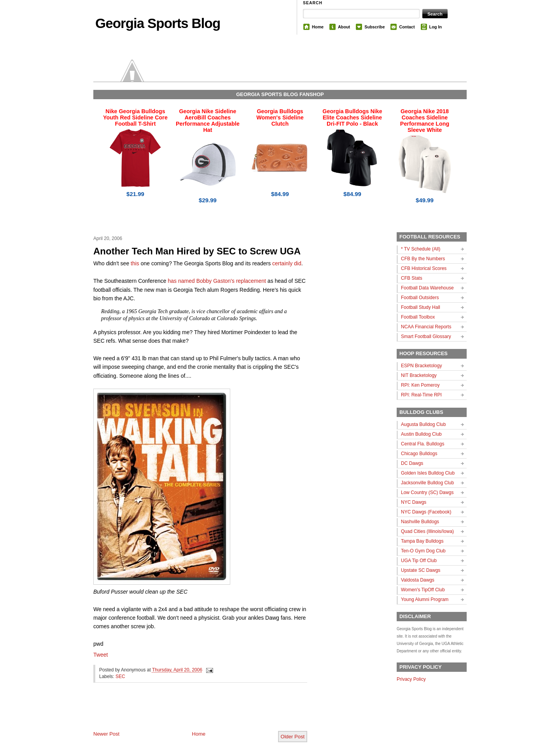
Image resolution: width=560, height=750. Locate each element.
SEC (120, 676)
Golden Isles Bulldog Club (428, 473)
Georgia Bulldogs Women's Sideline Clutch (280, 117)
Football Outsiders (420, 298)
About (344, 27)
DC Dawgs (412, 463)
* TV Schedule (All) (421, 249)
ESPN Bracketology (421, 366)
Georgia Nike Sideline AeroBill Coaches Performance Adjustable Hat (208, 121)
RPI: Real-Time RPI (421, 395)
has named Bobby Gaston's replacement (217, 281)
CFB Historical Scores (424, 268)
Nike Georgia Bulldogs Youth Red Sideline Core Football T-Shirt (135, 117)
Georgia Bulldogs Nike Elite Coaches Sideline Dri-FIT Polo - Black (352, 117)
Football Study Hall (421, 307)
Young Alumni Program (425, 599)
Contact (407, 27)
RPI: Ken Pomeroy (420, 385)
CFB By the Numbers (423, 259)
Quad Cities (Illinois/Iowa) (427, 531)
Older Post (293, 737)
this (135, 263)
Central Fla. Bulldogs (423, 444)
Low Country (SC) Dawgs (427, 492)
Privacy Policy (411, 679)
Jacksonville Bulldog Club (427, 483)
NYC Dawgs (414, 502)
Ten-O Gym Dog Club (423, 551)
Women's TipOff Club (423, 590)
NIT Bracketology (419, 375)
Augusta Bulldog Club (423, 424)
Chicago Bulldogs (419, 454)
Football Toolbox (418, 317)
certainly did (287, 263)
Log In (436, 27)
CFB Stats (412, 278)
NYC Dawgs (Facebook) (426, 512)
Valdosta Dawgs (418, 580)
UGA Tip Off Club (419, 561)
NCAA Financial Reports (426, 327)
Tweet (101, 655)
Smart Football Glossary (426, 336)
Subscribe (374, 27)
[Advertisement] (184, 713)
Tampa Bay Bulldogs (422, 541)
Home (318, 27)
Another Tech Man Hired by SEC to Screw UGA (197, 251)
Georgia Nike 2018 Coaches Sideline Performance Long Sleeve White (425, 121)
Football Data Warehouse (427, 288)
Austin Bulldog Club (421, 434)
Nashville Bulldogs (420, 522)
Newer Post (106, 734)
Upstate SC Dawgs (421, 570)
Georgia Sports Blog (158, 23)
